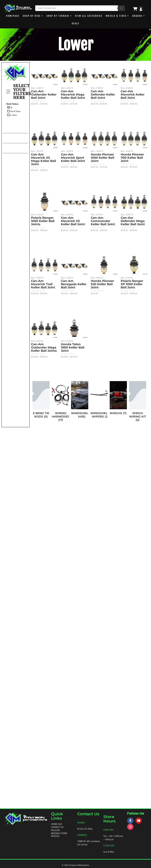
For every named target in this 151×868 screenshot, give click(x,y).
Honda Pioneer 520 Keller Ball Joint (43, 537)
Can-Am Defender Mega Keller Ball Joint (131, 231)
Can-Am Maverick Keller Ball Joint (131, 98)
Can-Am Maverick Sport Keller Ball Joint (75, 161)
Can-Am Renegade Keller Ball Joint (75, 295)
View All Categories (89, 16)
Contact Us (57, 827)
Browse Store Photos (59, 835)
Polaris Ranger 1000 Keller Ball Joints (43, 347)
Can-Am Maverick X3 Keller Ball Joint (75, 228)
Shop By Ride (32, 16)
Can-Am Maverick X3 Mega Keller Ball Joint (43, 223)
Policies (55, 830)
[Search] (121, 8)
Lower (75, 45)
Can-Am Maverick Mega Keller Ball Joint (75, 94)
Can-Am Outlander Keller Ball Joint (44, 94)
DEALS (76, 23)
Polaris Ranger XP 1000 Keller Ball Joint (130, 298)
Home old (56, 824)
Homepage (13, 16)
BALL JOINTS (37, 88)
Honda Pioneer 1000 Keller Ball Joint (43, 284)
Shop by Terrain (58, 16)
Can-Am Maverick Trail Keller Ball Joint (43, 474)
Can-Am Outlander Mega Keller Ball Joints (44, 600)
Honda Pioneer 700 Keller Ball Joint (131, 165)
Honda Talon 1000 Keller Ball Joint (83, 437)
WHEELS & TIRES (116, 16)
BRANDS (137, 16)
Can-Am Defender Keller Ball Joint (43, 158)
